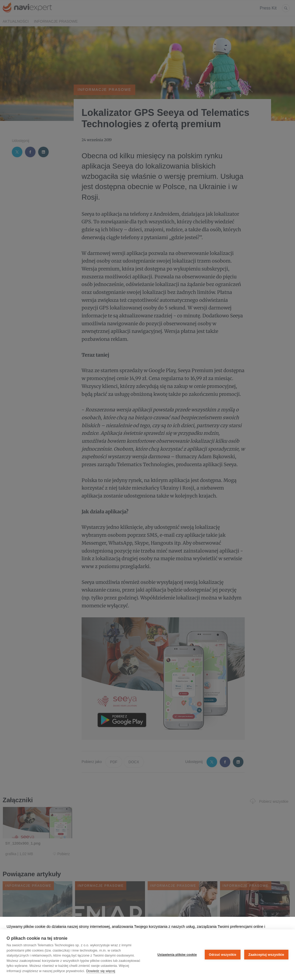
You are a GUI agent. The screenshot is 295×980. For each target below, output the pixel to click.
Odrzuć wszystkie (223, 955)
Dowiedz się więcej (101, 971)
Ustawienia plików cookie (177, 955)
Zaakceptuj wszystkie (266, 955)
